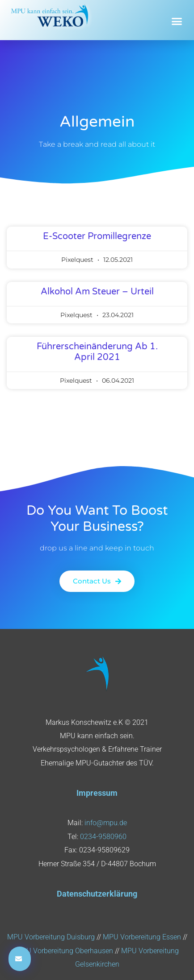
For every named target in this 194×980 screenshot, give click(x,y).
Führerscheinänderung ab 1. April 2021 (97, 352)
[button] (177, 21)
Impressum (97, 793)
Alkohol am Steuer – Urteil (97, 292)
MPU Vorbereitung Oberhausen (64, 951)
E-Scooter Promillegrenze (97, 236)
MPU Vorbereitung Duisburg (51, 937)
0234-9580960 (103, 837)
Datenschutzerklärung (97, 894)
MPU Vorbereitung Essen (142, 937)
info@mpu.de (106, 823)
